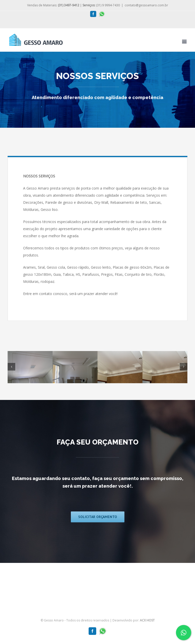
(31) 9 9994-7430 (101, 5)
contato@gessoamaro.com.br (146, 5)
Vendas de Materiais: (53, 5)
